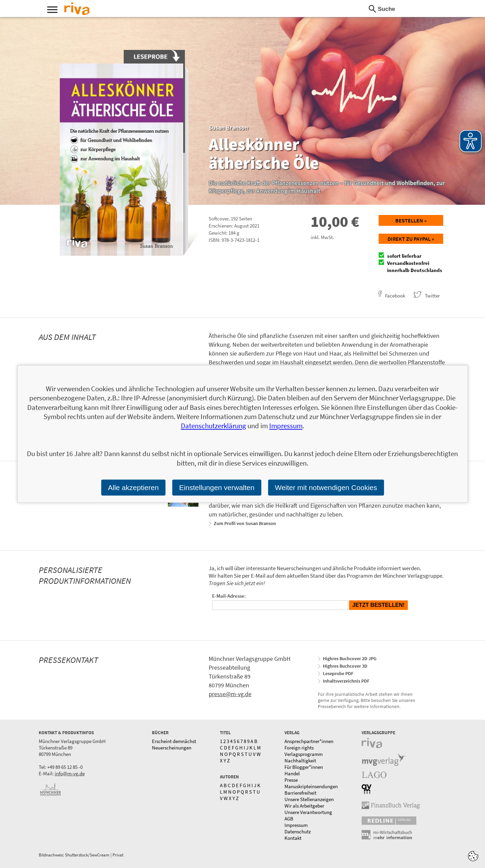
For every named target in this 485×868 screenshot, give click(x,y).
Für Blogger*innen (304, 767)
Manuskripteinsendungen (311, 786)
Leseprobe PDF (338, 673)
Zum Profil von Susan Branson (245, 523)
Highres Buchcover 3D (345, 666)
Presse (291, 780)
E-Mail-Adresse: (229, 596)
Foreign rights (299, 748)
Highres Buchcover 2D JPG (350, 658)
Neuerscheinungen (172, 748)
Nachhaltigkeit (300, 761)
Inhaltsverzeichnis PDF (346, 681)
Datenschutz (298, 831)
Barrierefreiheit (300, 793)
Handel (292, 773)
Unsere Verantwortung (308, 812)
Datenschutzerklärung (213, 426)
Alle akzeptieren (133, 487)
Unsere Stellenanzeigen (309, 799)
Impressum (296, 825)
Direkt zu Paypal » (411, 239)
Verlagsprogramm (304, 754)
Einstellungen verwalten (217, 487)
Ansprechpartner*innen (309, 741)
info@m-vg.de (70, 773)
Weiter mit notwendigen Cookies (326, 487)
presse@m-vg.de (230, 694)
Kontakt (293, 838)
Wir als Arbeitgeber (304, 806)
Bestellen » (411, 220)
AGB (289, 819)
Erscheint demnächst (174, 741)
